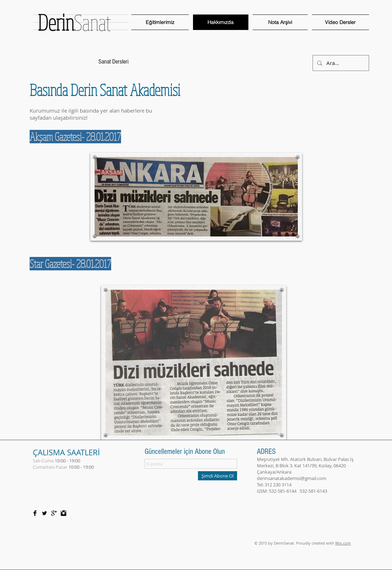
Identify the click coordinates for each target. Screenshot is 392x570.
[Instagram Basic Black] (64, 513)
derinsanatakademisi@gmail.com (292, 478)
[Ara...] (340, 63)
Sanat (74, 22)
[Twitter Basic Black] (44, 513)
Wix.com (343, 543)
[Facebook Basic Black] (35, 513)
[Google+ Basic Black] (54, 513)
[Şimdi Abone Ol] (218, 476)
